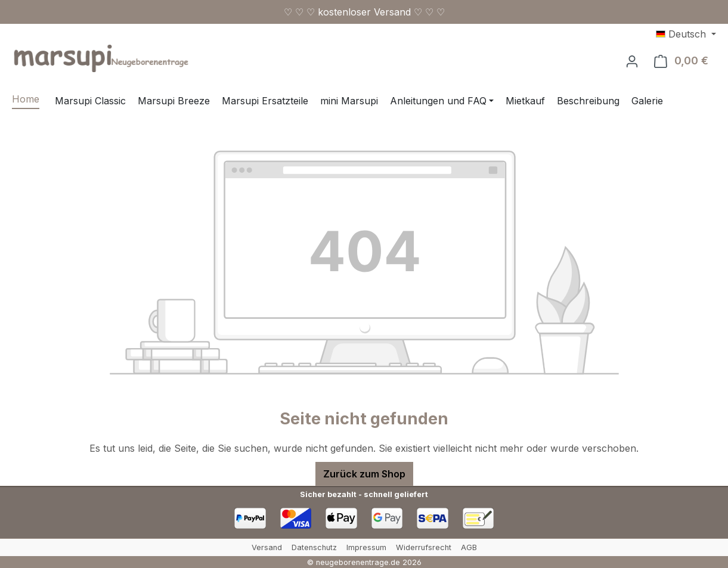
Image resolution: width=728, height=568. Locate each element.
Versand (267, 547)
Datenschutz (314, 547)
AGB (469, 547)
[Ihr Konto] (632, 61)
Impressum (366, 547)
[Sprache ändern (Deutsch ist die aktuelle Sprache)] (686, 34)
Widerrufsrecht (424, 547)
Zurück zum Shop (364, 474)
